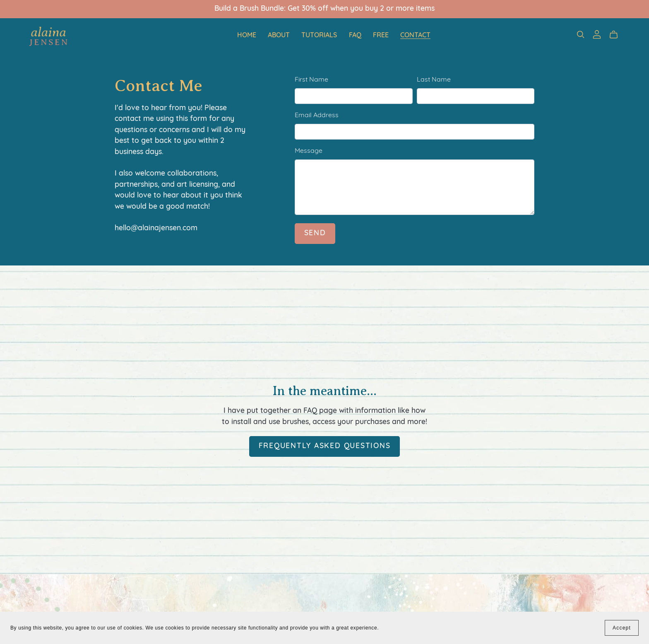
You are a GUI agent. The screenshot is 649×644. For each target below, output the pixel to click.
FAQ (355, 36)
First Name (311, 80)
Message (309, 151)
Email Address (317, 116)
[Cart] (617, 35)
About (279, 36)
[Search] (581, 35)
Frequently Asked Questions (325, 446)
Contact (415, 36)
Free (381, 36)
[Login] (597, 34)
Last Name (434, 80)
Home (247, 36)
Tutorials (319, 36)
